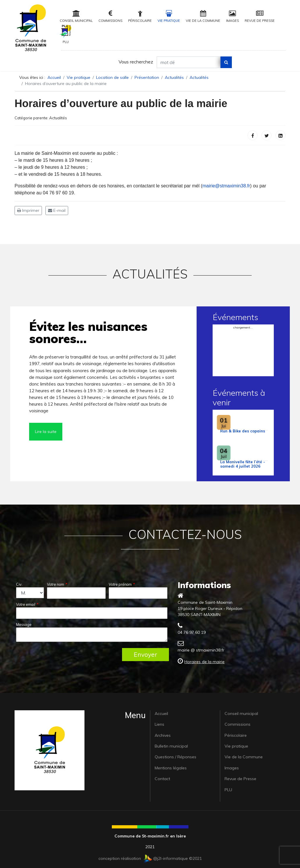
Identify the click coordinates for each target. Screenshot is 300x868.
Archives (163, 735)
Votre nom (57, 584)
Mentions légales (171, 768)
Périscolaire (140, 16)
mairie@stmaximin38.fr (226, 186)
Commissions (110, 16)
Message (24, 624)
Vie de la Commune (203, 16)
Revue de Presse (260, 16)
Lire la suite (46, 432)
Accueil (161, 713)
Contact (162, 779)
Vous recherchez (136, 62)
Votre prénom (122, 584)
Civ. (19, 584)
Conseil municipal (76, 16)
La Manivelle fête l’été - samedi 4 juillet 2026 (243, 464)
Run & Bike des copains (243, 431)
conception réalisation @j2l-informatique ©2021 (150, 858)
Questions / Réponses (175, 757)
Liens (159, 724)
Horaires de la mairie (204, 662)
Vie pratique (169, 16)
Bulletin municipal (171, 746)
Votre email (27, 604)
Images (232, 16)
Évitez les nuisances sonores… (88, 332)
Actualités (58, 118)
